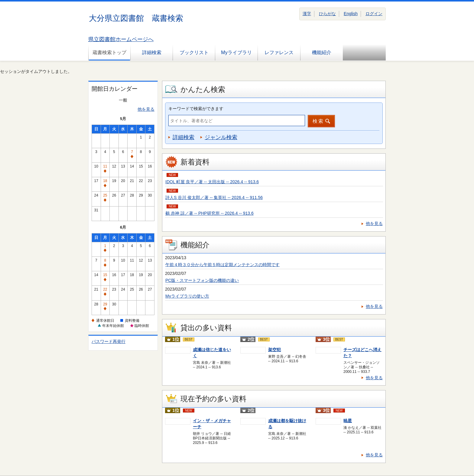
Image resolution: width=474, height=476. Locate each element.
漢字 (307, 14)
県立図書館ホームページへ (121, 39)
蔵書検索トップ (109, 52)
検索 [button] (318, 121)
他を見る (146, 109)
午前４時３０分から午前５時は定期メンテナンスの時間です (222, 265)
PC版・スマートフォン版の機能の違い (202, 280)
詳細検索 (152, 52)
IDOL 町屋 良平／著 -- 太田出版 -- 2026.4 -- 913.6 (212, 182)
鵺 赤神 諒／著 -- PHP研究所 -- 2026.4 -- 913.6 (209, 213)
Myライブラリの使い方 (187, 296)
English (351, 14)
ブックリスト (194, 52)
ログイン (374, 14)
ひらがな (327, 14)
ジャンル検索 (221, 137)
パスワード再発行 (109, 341)
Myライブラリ (236, 52)
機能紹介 (322, 52)
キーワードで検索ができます (196, 109)
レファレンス (279, 52)
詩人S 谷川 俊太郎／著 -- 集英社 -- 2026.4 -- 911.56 (214, 197)
